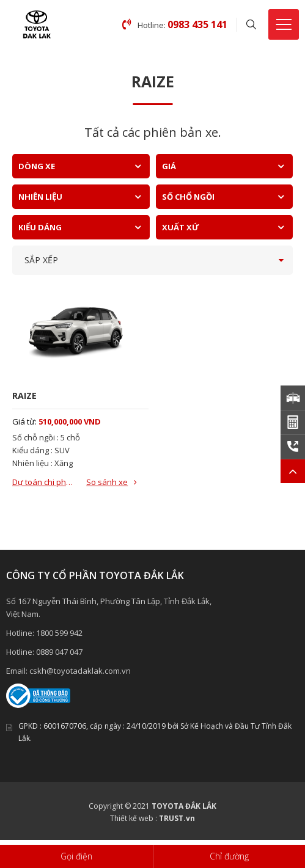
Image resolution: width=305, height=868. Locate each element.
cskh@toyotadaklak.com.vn (80, 671)
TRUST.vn (177, 818)
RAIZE (24, 396)
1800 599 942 (59, 633)
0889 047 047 (59, 652)
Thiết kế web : (134, 818)
